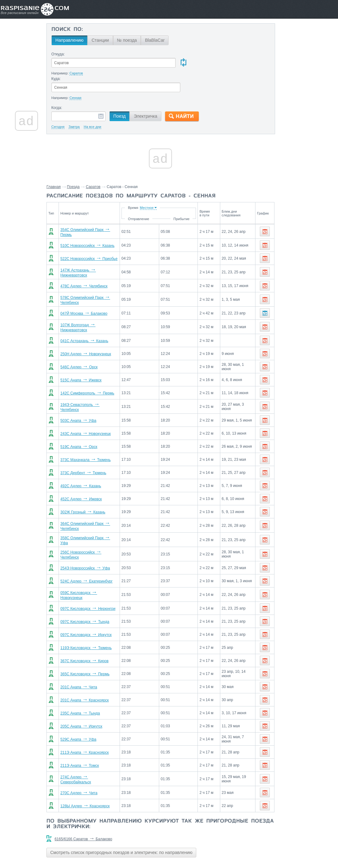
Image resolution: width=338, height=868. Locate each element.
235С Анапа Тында (90, 690)
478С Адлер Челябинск (94, 263)
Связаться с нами (169, 850)
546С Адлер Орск (89, 344)
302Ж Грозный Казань (93, 489)
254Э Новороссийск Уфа (95, 545)
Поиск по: (79, 30)
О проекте (199, 850)
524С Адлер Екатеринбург (97, 558)
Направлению (82, 40)
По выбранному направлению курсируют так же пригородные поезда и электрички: (138, 801)
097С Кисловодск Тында (95, 599)
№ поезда (139, 40)
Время (143, 183)
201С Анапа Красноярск (95, 677)
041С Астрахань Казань (95, 318)
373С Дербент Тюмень (94, 450)
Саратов (106, 163)
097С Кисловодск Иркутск (96, 612)
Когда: (69, 83)
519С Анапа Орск (89, 424)
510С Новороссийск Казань (98, 221)
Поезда (86, 163)
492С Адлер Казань (91, 463)
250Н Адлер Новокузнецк (96, 331)
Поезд (132, 92)
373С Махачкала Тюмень (96, 437)
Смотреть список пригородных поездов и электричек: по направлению (134, 829)
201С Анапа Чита (89, 664)
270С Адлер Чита (89, 770)
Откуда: (70, 54)
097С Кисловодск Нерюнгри (98, 586)
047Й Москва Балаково (94, 290)
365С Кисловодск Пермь (95, 651)
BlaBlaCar (167, 40)
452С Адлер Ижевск (91, 476)
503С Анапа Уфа (89, 398)
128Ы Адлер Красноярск (95, 783)
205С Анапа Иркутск (92, 703)
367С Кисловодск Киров (95, 638)
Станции (112, 40)
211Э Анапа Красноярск (95, 729)
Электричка (157, 92)
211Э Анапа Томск (90, 743)
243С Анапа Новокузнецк (96, 411)
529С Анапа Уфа (89, 716)
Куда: (169, 54)
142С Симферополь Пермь (98, 370)
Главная (66, 163)
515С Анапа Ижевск (91, 357)
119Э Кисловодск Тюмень (96, 625)
